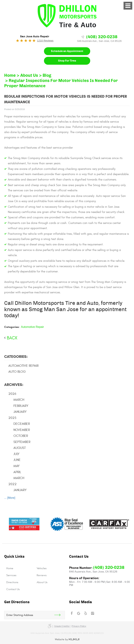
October (21, 436)
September (22, 442)
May (17, 466)
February (21, 406)
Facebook (72, 613)
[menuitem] (19, 568)
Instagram (92, 613)
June (17, 460)
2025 (12, 418)
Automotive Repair (32, 327)
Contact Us (13, 589)
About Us (29, 76)
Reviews (42, 575)
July (16, 454)
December (22, 424)
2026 (12, 394)
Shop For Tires (67, 61)
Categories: (16, 357)
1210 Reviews (45, 41)
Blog (47, 76)
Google (79, 613)
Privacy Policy (79, 626)
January (20, 412)
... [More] (10, 498)
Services (11, 575)
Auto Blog (17, 372)
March (19, 400)
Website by (67, 640)
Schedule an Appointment (67, 51)
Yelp (85, 613)
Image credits (62, 626)
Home (10, 76)
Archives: (14, 385)
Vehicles (42, 568)
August (20, 448)
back (12, 338)
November (22, 430)
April (17, 472)
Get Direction (59, 615)
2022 (12, 484)
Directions (12, 582)
